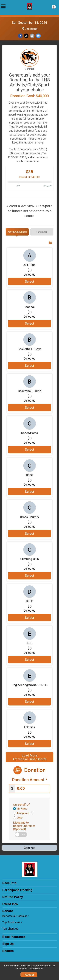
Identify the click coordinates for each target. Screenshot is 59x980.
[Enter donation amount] (32, 789)
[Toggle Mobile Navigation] (3, 6)
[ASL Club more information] (29, 255)
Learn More (35, 969)
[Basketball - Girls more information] (29, 382)
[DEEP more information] (29, 592)
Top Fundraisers (12, 922)
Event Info (10, 904)
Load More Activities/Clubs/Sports (29, 757)
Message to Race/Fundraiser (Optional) (24, 826)
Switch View (43, 242)
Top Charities (10, 929)
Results (8, 951)
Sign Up (8, 944)
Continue (30, 848)
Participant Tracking (17, 890)
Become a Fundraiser (15, 916)
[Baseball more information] (29, 297)
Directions (31, 29)
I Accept (29, 975)
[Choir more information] (29, 466)
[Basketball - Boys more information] (29, 340)
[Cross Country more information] (29, 508)
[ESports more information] (29, 718)
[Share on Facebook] (20, 36)
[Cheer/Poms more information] (29, 423)
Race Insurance (14, 937)
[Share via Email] (32, 36)
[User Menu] (54, 7)
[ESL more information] (29, 634)
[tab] (17, 232)
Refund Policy (13, 897)
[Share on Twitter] (26, 36)
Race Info (9, 883)
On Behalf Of (21, 805)
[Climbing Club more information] (29, 550)
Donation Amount (30, 780)
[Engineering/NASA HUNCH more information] (29, 676)
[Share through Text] (38, 36)
